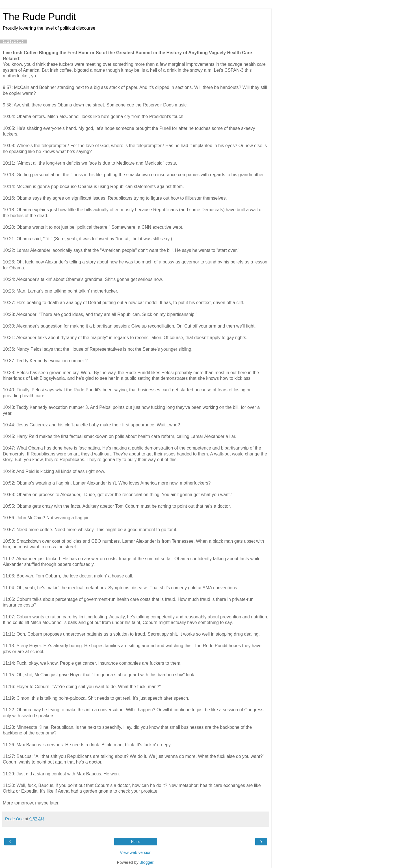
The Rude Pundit (39, 17)
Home (136, 842)
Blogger (147, 862)
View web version (136, 852)
